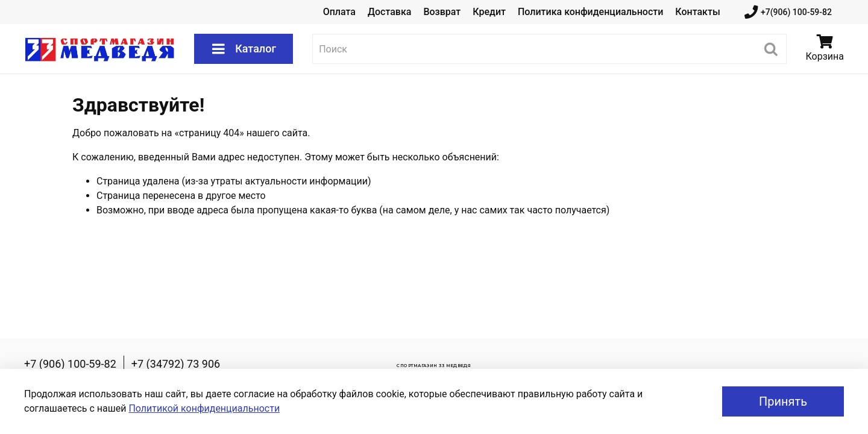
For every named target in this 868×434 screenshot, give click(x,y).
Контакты (697, 12)
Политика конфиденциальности (590, 12)
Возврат (442, 12)
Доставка (389, 12)
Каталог (244, 49)
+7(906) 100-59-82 (788, 12)
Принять (783, 401)
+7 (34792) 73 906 (176, 364)
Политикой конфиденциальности (204, 408)
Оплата (339, 12)
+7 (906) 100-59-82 (70, 364)
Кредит (489, 12)
